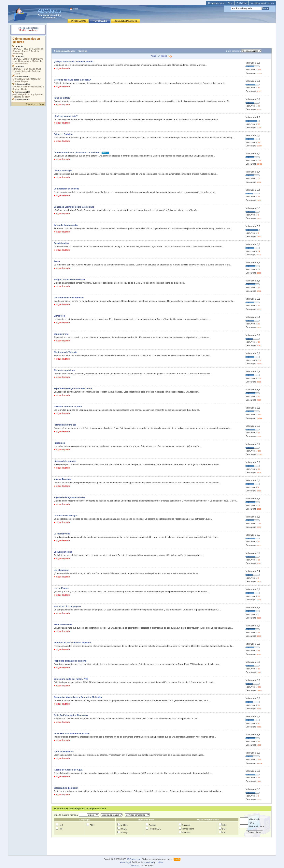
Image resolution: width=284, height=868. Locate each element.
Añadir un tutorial (161, 56)
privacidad (149, 862)
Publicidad (241, 3)
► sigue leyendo (62, 68)
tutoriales (56, 15)
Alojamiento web (216, 3)
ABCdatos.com (134, 859)
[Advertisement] (162, 35)
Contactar (135, 865)
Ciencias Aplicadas (66, 51)
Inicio (76, 9)
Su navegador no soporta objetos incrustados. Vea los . (28, 68)
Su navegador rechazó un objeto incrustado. (28, 30)
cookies (159, 862)
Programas (43, 15)
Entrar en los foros (35, 104)
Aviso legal (125, 862)
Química (83, 51)
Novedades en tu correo (262, 3)
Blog (230, 3)
